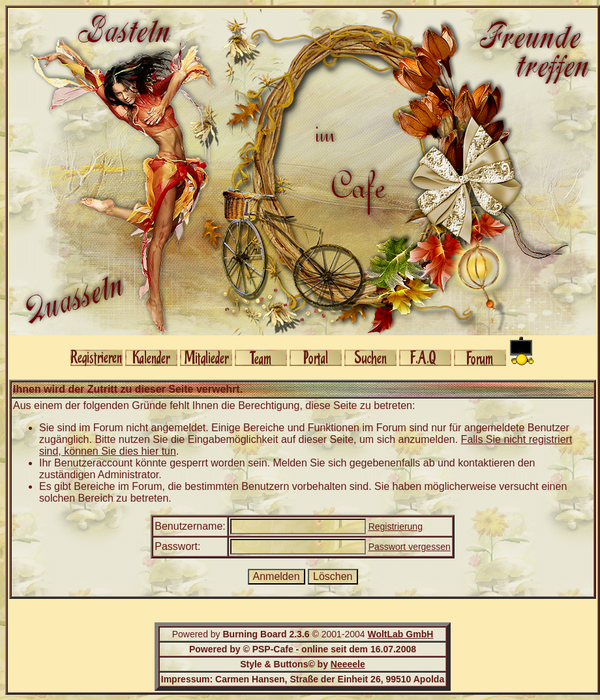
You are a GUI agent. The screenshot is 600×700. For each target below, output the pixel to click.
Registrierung (396, 526)
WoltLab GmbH (400, 634)
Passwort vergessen (410, 547)
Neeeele (348, 664)
